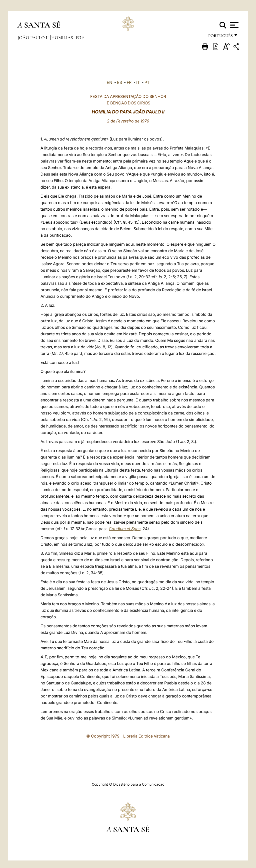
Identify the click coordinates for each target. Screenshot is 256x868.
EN (109, 82)
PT (147, 82)
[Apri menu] (234, 25)
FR (129, 82)
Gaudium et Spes (125, 529)
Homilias (63, 38)
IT (138, 82)
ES (119, 82)
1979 (80, 38)
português (220, 37)
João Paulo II (34, 38)
